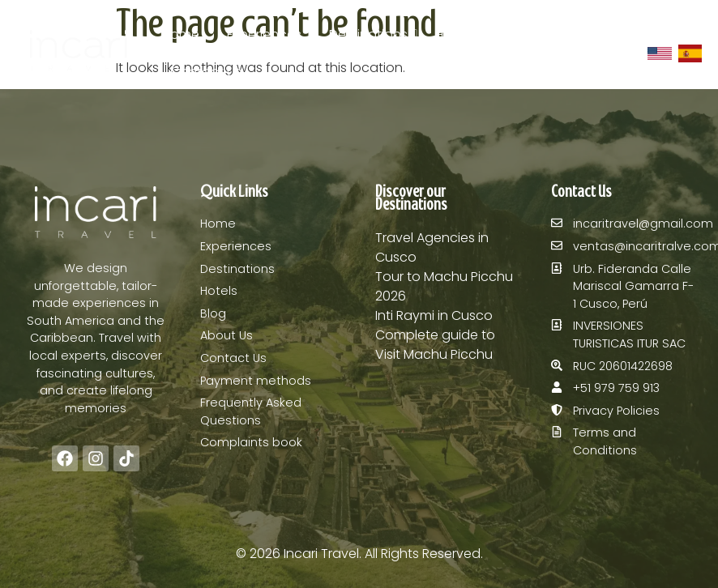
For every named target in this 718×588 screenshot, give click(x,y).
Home (181, 34)
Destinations (371, 34)
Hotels (455, 34)
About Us (585, 34)
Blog (515, 34)
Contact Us (206, 72)
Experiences (264, 34)
